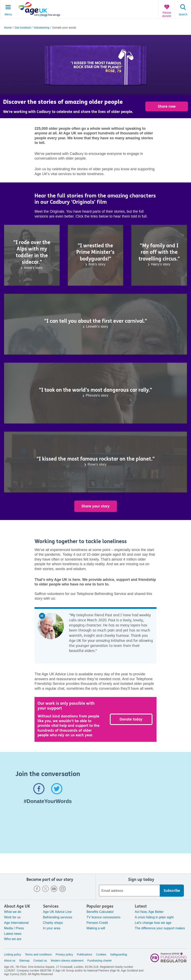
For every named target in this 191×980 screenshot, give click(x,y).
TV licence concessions (103, 917)
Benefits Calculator (100, 912)
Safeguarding (119, 954)
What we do (13, 912)
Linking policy (13, 954)
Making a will (96, 928)
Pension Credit (97, 923)
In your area (52, 928)
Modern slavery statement (67, 961)
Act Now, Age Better (149, 912)
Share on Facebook (39, 789)
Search (183, 15)
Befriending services (58, 917)
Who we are (13, 939)
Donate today (131, 719)
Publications (85, 954)
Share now (167, 106)
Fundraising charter (100, 961)
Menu (8, 15)
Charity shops (53, 923)
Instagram (63, 889)
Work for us (12, 917)
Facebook (37, 889)
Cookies (101, 954)
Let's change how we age (153, 923)
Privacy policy (64, 954)
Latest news (13, 934)
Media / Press (14, 928)
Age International (16, 923)
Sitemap (24, 961)
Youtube (54, 889)
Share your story (95, 506)
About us (10, 961)
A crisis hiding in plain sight (154, 917)
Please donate (167, 14)
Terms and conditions (38, 954)
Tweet (57, 789)
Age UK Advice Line (57, 912)
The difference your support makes (160, 928)
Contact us (40, 961)
